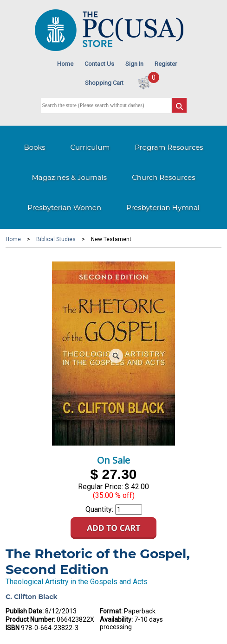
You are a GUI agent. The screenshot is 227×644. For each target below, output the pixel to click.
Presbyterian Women (64, 207)
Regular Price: (101, 487)
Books (34, 147)
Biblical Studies (56, 239)
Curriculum (90, 147)
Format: (111, 611)
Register (166, 64)
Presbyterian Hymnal (163, 207)
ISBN (13, 628)
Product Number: (30, 619)
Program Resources (169, 147)
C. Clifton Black (32, 597)
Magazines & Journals (70, 177)
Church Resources (163, 177)
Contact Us (99, 64)
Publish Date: (25, 611)
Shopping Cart (104, 83)
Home (65, 64)
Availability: (116, 619)
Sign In (134, 64)
